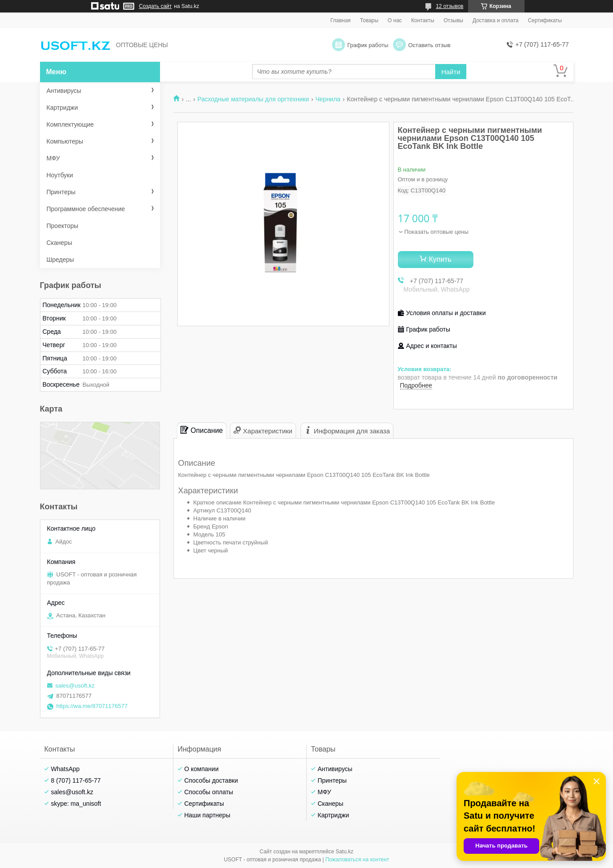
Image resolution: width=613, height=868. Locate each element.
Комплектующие (70, 124)
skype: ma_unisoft (76, 804)
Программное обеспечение (86, 209)
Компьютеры (65, 141)
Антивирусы (64, 91)
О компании (202, 769)
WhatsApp (66, 769)
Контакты (423, 20)
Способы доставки (211, 780)
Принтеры (61, 192)
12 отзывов (449, 6)
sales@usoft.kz (75, 686)
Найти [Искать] (451, 72)
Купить (440, 259)
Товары (369, 20)
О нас (395, 20)
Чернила (328, 99)
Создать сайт (156, 6)
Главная (341, 20)
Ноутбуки (60, 175)
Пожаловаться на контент (357, 860)
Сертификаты (545, 20)
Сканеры (60, 243)
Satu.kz (345, 852)
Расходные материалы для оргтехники (253, 99)
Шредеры (60, 260)
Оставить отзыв (429, 45)
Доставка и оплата (496, 20)
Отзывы (453, 20)
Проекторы (63, 226)
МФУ (53, 158)
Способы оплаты (209, 792)
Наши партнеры (207, 815)
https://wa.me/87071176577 (92, 706)
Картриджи (62, 108)
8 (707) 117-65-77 (76, 780)
